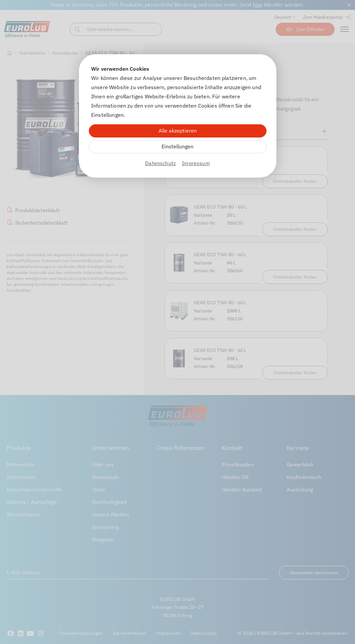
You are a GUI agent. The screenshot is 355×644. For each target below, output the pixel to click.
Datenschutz (160, 163)
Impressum (196, 163)
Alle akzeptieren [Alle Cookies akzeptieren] (178, 131)
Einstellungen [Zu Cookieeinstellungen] (177, 146)
